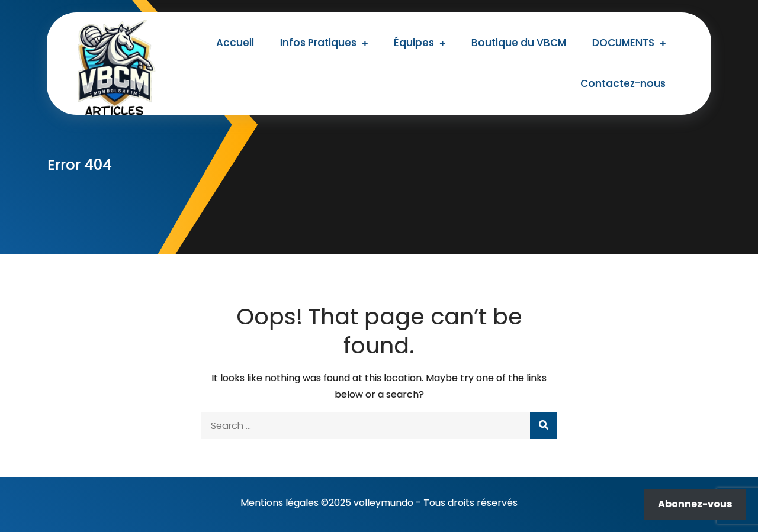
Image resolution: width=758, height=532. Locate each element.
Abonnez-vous (695, 504)
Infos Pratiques (318, 43)
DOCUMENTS (623, 43)
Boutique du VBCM (519, 43)
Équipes (414, 43)
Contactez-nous (623, 83)
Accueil (235, 43)
